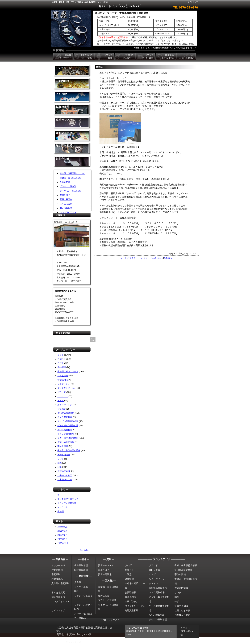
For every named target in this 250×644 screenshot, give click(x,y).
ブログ (61, 355)
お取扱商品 (57, 579)
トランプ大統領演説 (67, 503)
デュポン (62, 409)
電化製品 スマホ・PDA (166, 56)
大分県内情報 (64, 455)
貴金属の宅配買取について (72, 173)
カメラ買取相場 (65, 417)
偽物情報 (62, 367)
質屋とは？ (65, 195)
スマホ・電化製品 (83, 614)
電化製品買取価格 (66, 413)
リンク (61, 459)
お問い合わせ (72, 162)
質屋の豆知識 (64, 471)
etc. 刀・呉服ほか (186, 56)
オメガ (61, 401)
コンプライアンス (68, 212)
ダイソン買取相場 (66, 434)
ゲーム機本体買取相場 (68, 426)
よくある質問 (66, 204)
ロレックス (63, 396)
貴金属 (78, 582)
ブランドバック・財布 (145, 56)
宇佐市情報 (63, 446)
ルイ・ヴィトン (65, 405)
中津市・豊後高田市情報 (69, 450)
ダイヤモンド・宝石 (67, 388)
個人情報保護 (66, 208)
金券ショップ (72, 136)
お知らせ (62, 359)
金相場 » (168, 258)
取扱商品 (72, 110)
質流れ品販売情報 (66, 442)
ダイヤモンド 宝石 (84, 56)
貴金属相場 (63, 380)
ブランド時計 (105, 56)
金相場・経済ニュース (68, 371)
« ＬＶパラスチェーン (132, 258)
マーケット (63, 507)
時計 (77, 591)
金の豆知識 (65, 182)
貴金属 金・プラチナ (64, 56)
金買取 (72, 71)
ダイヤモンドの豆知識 (70, 191)
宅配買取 (72, 97)
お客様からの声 (65, 480)
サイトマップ (193, 2)
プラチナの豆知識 (68, 186)
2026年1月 (62, 539)
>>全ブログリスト (110, 620)
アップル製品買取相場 (68, 421)
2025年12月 (63, 543)
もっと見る (84, 550)
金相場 (61, 511)
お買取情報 (63, 376)
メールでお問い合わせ (187, 631)
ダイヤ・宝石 (81, 587)
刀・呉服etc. (81, 618)
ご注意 (61, 363)
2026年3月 (62, 531)
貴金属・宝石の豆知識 (70, 178)
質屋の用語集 (66, 199)
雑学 (60, 467)
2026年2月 (62, 535)
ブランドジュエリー (125, 56)
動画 (60, 463)
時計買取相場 (81, 570)
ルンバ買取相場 (65, 430)
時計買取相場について (72, 149)
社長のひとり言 (65, 475)
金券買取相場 (81, 565)
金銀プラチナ (64, 384)
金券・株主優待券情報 (68, 438)
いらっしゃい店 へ (153, 258)
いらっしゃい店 (73, 642)
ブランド (62, 392)
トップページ (58, 565)
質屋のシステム (72, 123)
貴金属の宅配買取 (60, 583)
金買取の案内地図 (72, 84)
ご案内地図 (57, 570)
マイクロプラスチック (68, 499)
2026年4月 (62, 527)
